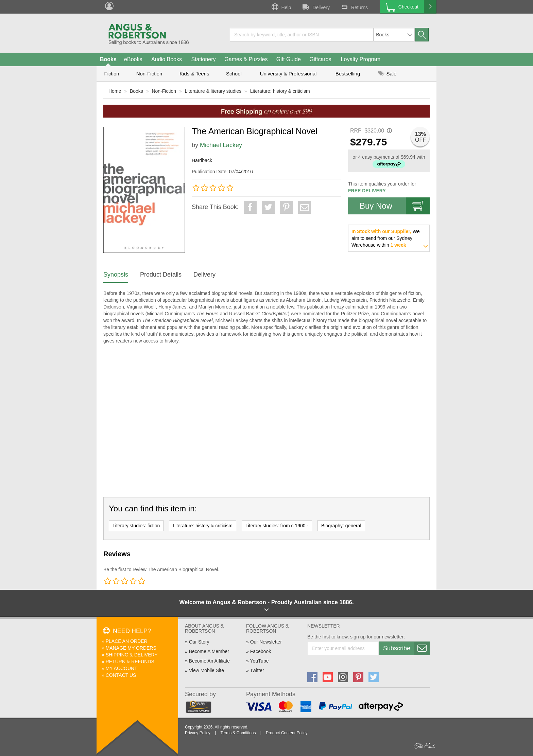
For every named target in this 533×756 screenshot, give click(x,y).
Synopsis (116, 275)
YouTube (259, 661)
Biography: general (341, 526)
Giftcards (321, 59)
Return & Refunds (130, 662)
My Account (122, 668)
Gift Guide (289, 59)
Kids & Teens (194, 74)
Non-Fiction (149, 74)
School (234, 74)
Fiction (111, 74)
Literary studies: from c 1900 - (277, 526)
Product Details (161, 275)
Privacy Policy (198, 733)
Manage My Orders (131, 648)
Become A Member (209, 651)
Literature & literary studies (213, 91)
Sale (387, 74)
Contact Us (121, 675)
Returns (354, 7)
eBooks (133, 59)
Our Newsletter (266, 642)
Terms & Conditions (238, 733)
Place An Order (127, 641)
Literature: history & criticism (280, 91)
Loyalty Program (361, 59)
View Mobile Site (207, 670)
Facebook (261, 651)
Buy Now (395, 206)
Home (115, 91)
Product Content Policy (287, 733)
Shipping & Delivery (132, 655)
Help (281, 7)
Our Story (199, 642)
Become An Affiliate (209, 661)
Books (108, 59)
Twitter (257, 670)
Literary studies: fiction (136, 526)
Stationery (203, 59)
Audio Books (167, 59)
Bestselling (348, 74)
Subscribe (406, 648)
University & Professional (288, 74)
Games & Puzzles (246, 59)
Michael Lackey (221, 145)
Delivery (315, 7)
